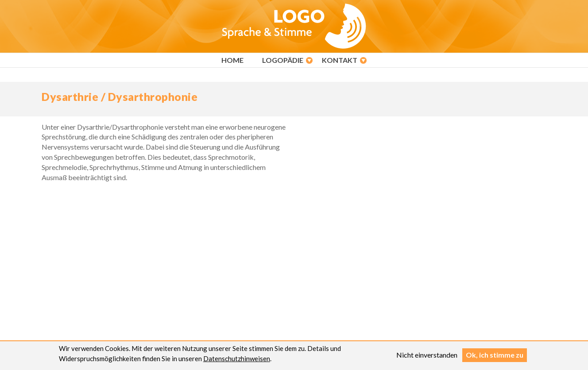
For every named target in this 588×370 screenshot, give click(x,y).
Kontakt (340, 60)
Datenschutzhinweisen (237, 360)
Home (232, 60)
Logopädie (283, 60)
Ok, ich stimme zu (495, 356)
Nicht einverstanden (427, 356)
